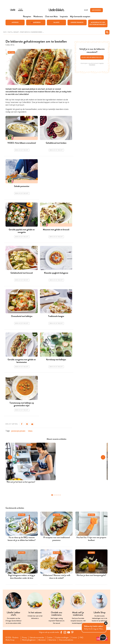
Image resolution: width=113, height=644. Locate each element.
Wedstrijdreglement (29, 640)
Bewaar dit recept (22, 150)
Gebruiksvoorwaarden (38, 638)
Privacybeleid (92, 65)
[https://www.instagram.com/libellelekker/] (65, 632)
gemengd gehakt (18, 431)
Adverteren (54, 640)
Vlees (30, 431)
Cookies (51, 638)
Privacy (25, 638)
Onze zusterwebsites (68, 640)
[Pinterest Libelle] (73, 632)
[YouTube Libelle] (69, 632)
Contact (76, 638)
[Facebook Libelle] (61, 632)
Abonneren (43, 640)
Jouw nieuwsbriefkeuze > (92, 57)
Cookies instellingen (63, 638)
